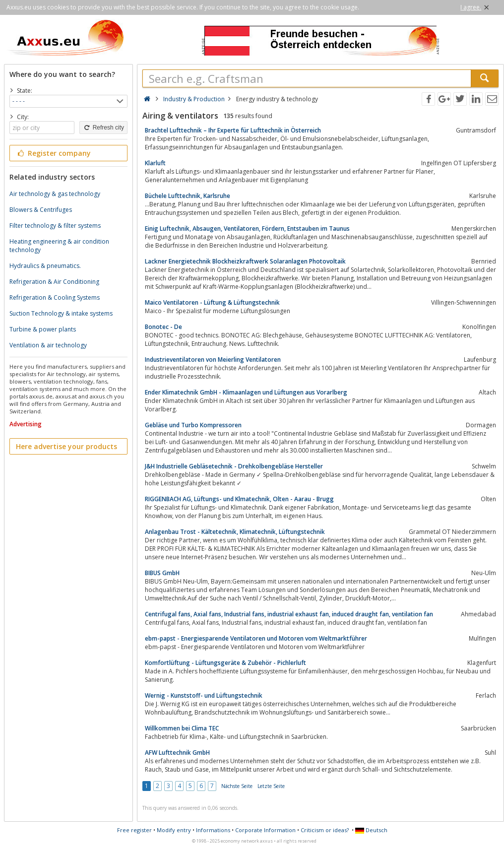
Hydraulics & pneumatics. (45, 266)
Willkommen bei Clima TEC (182, 728)
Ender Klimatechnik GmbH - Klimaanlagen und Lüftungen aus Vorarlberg (246, 392)
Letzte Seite (271, 786)
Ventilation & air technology (48, 345)
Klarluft (155, 163)
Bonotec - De (163, 327)
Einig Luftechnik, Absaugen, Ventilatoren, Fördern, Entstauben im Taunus (247, 229)
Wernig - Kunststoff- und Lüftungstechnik (204, 695)
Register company (53, 153)
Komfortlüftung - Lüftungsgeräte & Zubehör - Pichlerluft (225, 663)
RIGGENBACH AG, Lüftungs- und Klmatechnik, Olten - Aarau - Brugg (239, 499)
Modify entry (174, 830)
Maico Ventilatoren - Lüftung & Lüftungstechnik (212, 302)
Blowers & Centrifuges (41, 210)
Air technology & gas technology (55, 194)
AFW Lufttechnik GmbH (177, 753)
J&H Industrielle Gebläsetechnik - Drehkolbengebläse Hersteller (234, 466)
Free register (134, 830)
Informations (213, 830)
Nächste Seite (237, 786)
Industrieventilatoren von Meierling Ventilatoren (213, 360)
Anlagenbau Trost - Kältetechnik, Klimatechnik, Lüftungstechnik (235, 532)
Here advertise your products (66, 446)
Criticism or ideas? (325, 830)
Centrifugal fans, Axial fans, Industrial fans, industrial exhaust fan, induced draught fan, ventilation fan (289, 614)
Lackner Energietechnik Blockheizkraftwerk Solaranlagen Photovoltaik (245, 261)
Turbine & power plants (43, 329)
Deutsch (371, 830)
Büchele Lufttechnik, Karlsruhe (188, 196)
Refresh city (103, 128)
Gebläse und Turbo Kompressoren (193, 425)
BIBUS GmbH (162, 573)
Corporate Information (265, 830)
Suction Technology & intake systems (61, 313)
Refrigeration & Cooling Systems (55, 297)
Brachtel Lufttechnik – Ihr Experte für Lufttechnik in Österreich (233, 130)
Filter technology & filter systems (55, 226)
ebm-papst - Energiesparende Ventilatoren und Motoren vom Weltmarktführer (256, 638)
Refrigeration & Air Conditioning (54, 282)
